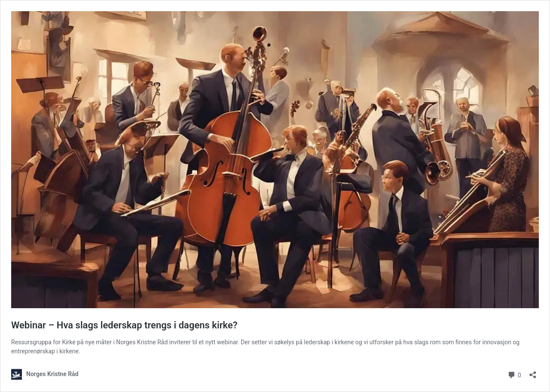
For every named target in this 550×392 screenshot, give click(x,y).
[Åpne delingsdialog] (533, 372)
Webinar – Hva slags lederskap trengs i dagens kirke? (124, 325)
